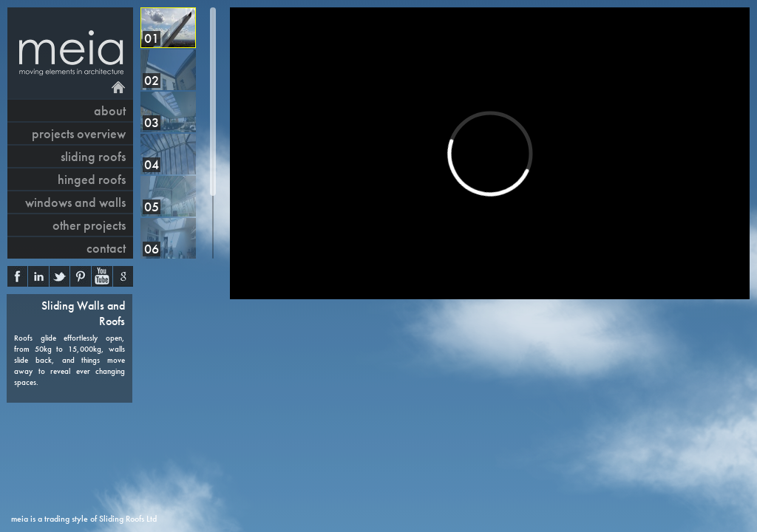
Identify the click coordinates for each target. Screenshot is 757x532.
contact (106, 248)
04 (152, 164)
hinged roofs (92, 179)
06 (152, 249)
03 (152, 122)
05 (152, 207)
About (110, 110)
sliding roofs (93, 156)
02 (152, 80)
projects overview (79, 133)
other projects (89, 225)
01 (152, 38)
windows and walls (75, 202)
